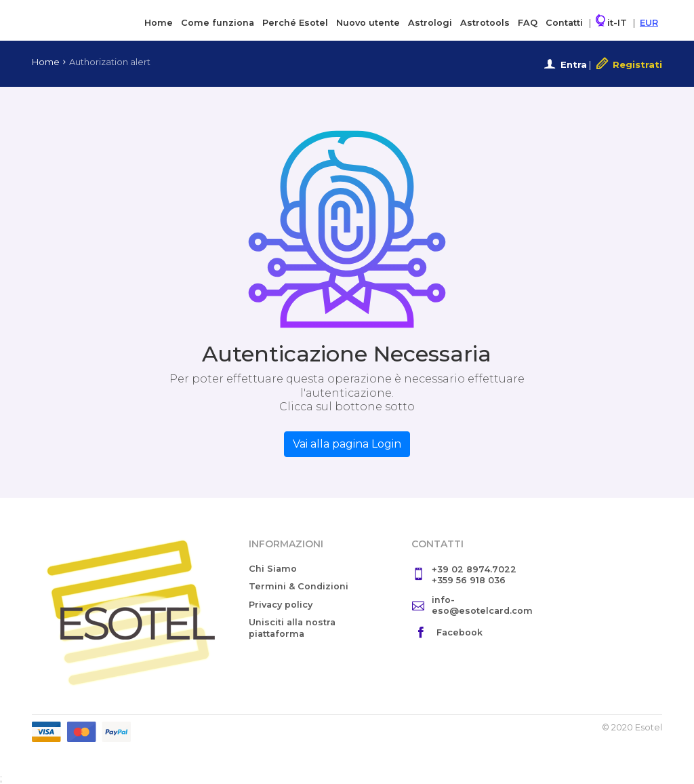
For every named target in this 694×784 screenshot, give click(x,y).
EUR (649, 23)
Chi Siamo (273, 569)
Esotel (87, 19)
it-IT (611, 21)
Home (159, 23)
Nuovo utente (368, 23)
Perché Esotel (295, 23)
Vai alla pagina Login (347, 444)
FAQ (528, 23)
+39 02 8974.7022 (474, 569)
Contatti (564, 23)
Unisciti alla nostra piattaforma (292, 628)
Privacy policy (281, 605)
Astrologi (430, 23)
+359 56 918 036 (469, 580)
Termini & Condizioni (299, 586)
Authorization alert (110, 62)
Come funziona (218, 23)
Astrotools (485, 23)
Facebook (460, 632)
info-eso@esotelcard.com (482, 606)
